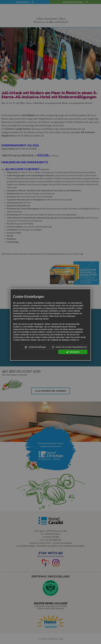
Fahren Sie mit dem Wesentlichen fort (69, 347)
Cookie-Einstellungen (35, 347)
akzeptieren (73, 352)
